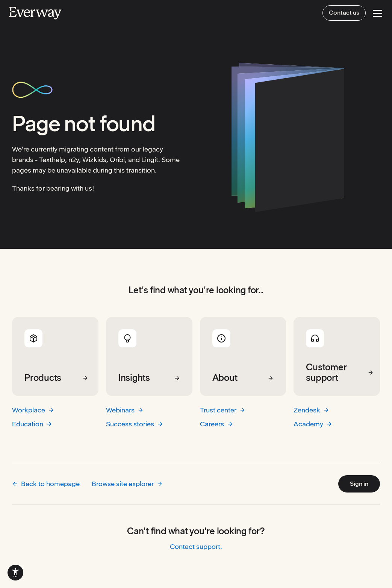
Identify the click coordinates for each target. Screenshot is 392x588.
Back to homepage (46, 484)
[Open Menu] (378, 13)
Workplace (33, 410)
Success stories (135, 424)
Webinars (125, 410)
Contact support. (196, 546)
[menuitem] (15, 573)
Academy (313, 424)
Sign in (359, 484)
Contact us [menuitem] (344, 13)
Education (32, 424)
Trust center (223, 410)
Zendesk (311, 410)
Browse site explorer (127, 484)
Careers (216, 424)
